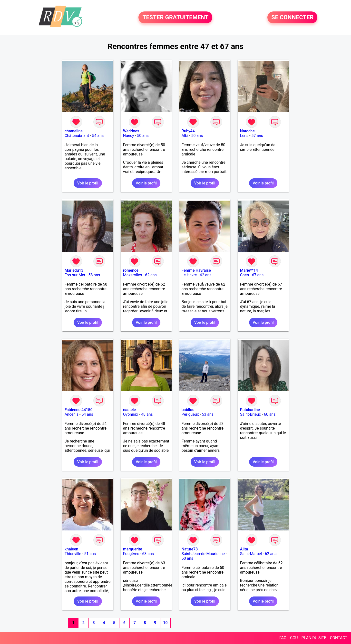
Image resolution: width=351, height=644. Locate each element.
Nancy (129, 136)
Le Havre (189, 275)
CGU (294, 638)
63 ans (148, 554)
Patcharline (250, 410)
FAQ (283, 638)
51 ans (90, 554)
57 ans (257, 136)
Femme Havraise (196, 270)
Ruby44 (188, 131)
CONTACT (339, 638)
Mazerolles (133, 275)
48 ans (147, 414)
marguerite (133, 549)
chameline (74, 131)
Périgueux (190, 414)
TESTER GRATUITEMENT (175, 18)
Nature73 (190, 549)
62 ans (151, 275)
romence (131, 270)
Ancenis (72, 414)
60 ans (270, 414)
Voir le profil (88, 183)
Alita (244, 549)
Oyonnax (131, 414)
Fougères (131, 554)
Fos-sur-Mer (75, 275)
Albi (185, 136)
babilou (188, 410)
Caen (244, 275)
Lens (244, 136)
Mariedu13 (74, 270)
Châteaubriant (77, 136)
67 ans (258, 275)
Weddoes (131, 131)
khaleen (71, 549)
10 (165, 623)
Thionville (73, 554)
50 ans (143, 136)
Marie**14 (249, 270)
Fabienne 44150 (79, 410)
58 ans (94, 275)
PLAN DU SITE (314, 638)
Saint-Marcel (251, 554)
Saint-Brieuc (251, 414)
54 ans (98, 136)
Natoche (247, 131)
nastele (129, 410)
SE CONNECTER (292, 18)
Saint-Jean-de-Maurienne (203, 554)
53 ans (208, 414)
